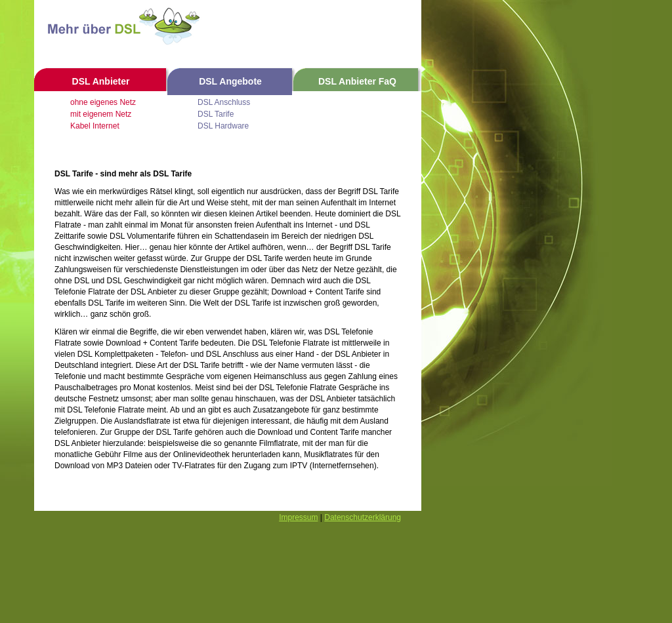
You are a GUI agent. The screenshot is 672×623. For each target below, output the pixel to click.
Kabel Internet (95, 126)
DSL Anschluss (224, 102)
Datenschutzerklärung (363, 517)
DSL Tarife (216, 114)
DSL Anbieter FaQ (357, 81)
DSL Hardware (223, 126)
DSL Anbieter (101, 81)
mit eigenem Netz (101, 114)
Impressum (298, 517)
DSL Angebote (230, 81)
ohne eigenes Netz (103, 102)
